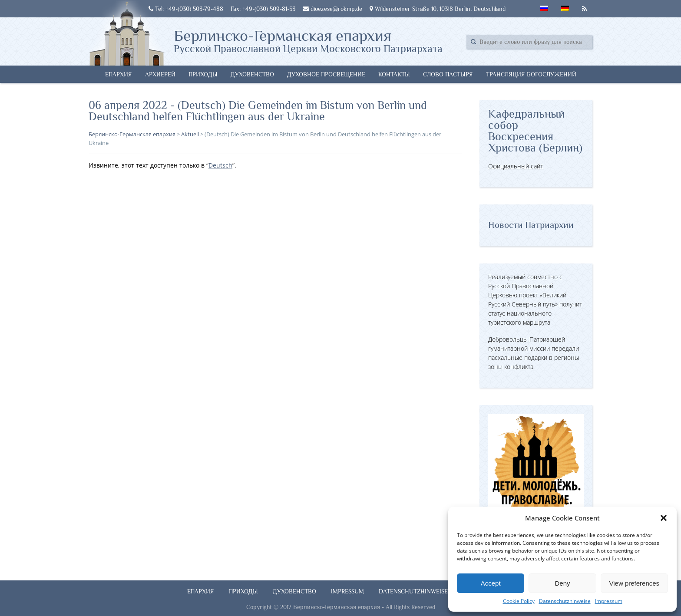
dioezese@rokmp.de (332, 9)
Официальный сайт (516, 166)
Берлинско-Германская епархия (308, 40)
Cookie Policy (519, 601)
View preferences (635, 583)
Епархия (119, 74)
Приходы (203, 74)
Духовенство (252, 74)
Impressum (609, 601)
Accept (491, 583)
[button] (664, 518)
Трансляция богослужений (531, 74)
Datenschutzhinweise (565, 601)
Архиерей (160, 74)
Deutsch (220, 165)
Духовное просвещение (326, 74)
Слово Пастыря (448, 74)
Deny (562, 583)
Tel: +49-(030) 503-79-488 (186, 9)
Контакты (394, 74)
